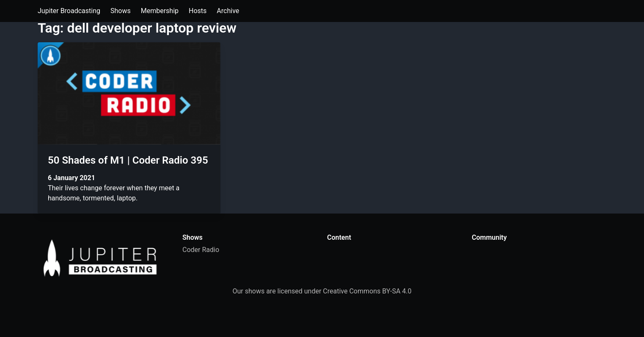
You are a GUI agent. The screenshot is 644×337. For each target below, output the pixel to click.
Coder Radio (201, 250)
